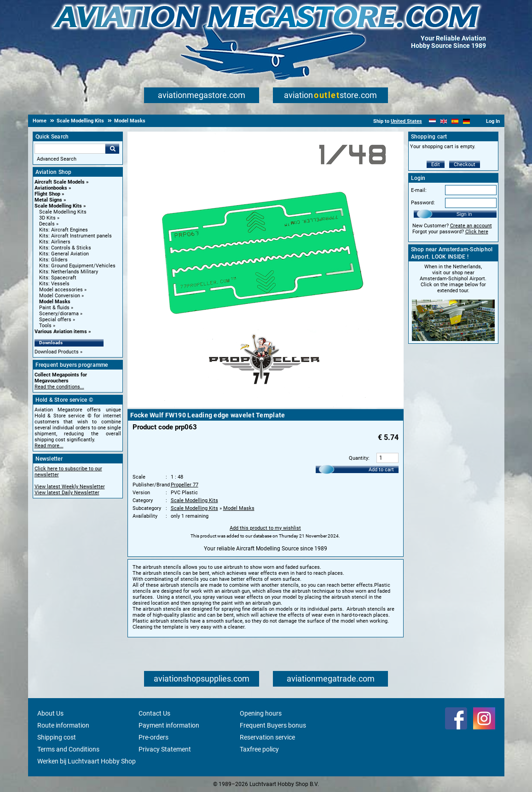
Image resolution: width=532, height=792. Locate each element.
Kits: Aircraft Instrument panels (75, 236)
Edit (436, 165)
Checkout (465, 165)
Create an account (471, 226)
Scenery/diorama (59, 314)
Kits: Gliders (53, 260)
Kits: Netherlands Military (69, 272)
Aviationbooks (51, 188)
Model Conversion (60, 296)
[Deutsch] (466, 121)
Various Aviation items (61, 332)
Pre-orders (153, 737)
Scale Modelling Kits (58, 206)
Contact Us (154, 713)
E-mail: (419, 190)
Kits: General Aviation (64, 254)
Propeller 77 (185, 485)
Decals (47, 224)
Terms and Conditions (68, 749)
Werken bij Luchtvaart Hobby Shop (87, 761)
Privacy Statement (165, 749)
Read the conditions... (59, 387)
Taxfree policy (259, 749)
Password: (423, 203)
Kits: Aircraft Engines (64, 230)
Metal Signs (48, 200)
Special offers (55, 320)
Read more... (49, 446)
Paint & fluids (54, 308)
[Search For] (70, 149)
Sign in (464, 214)
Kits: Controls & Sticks (65, 248)
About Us (50, 713)
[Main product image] (266, 406)
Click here (477, 232)
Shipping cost (57, 737)
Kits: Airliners (55, 242)
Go (112, 149)
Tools (45, 326)
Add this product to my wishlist (265, 528)
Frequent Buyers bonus (273, 725)
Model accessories (61, 290)
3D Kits (47, 218)
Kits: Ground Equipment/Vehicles (77, 266)
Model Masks (55, 302)
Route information (63, 725)
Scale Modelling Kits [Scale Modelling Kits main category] (63, 212)
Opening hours (261, 713)
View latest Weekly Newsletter (70, 487)
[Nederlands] (432, 121)
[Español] (455, 121)
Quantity (359, 458)
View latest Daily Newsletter (67, 493)
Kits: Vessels (54, 284)
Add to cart (381, 470)
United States (406, 121)
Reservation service (267, 737)
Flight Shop (47, 194)
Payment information (169, 725)
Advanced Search (57, 159)
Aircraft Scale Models (60, 182)
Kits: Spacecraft (58, 278)
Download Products (57, 352)
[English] (444, 121)
